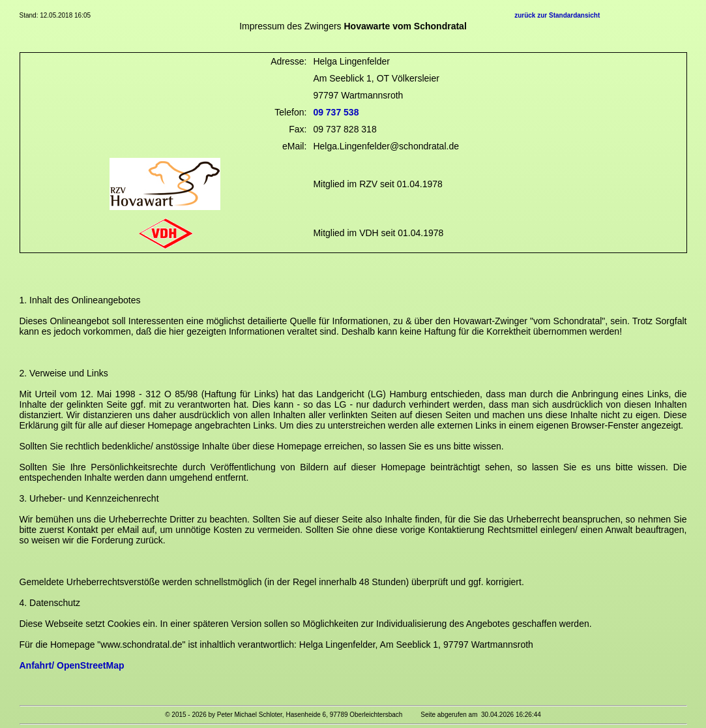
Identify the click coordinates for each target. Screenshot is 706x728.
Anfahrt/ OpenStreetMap (72, 665)
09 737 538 (336, 112)
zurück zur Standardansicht (557, 15)
